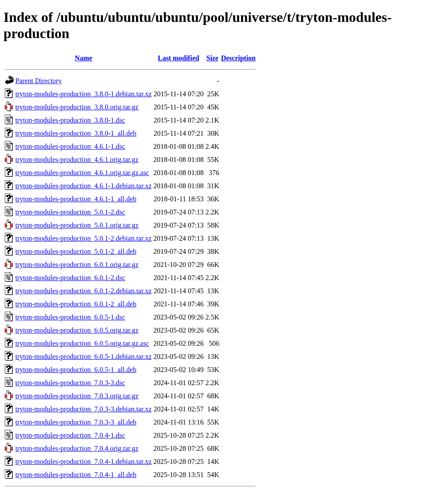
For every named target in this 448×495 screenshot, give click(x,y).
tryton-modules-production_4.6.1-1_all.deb (76, 199)
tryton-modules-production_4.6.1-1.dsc (70, 146)
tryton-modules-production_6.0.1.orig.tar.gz (77, 265)
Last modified (179, 58)
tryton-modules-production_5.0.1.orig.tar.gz (77, 225)
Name (84, 58)
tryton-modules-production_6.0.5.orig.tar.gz (77, 330)
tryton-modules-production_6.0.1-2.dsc (70, 278)
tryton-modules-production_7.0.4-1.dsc (70, 435)
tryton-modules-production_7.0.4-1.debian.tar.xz (83, 462)
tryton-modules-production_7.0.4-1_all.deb (76, 475)
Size (213, 58)
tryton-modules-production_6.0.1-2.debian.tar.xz (83, 291)
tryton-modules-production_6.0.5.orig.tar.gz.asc (82, 343)
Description (238, 58)
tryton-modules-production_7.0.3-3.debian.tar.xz (83, 409)
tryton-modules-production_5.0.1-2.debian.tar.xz (83, 238)
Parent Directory (38, 81)
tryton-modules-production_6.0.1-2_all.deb (76, 304)
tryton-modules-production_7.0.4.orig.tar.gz (77, 448)
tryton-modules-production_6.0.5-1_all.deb (76, 370)
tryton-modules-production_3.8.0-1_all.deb (76, 133)
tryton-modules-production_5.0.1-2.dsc (70, 212)
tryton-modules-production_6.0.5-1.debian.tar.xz (83, 356)
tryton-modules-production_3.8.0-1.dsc (70, 120)
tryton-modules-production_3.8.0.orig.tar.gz (77, 107)
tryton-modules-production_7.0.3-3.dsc (70, 383)
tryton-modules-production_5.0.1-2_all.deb (76, 251)
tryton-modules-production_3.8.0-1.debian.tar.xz (83, 94)
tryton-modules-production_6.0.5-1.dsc (70, 317)
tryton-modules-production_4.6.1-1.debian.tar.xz (83, 186)
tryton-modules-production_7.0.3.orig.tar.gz (77, 396)
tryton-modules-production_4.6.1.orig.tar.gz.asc (82, 173)
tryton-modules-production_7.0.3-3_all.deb (76, 422)
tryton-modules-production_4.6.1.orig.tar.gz (77, 160)
